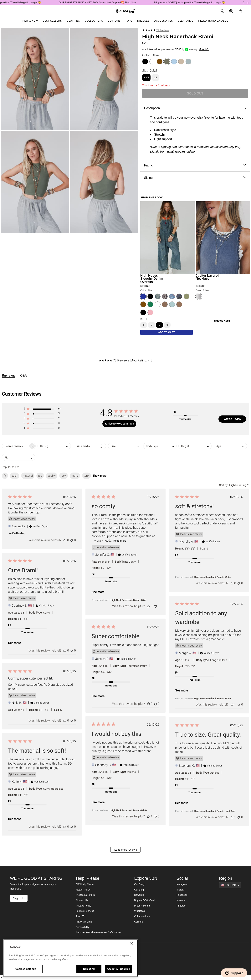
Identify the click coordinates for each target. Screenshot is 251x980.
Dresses (143, 21)
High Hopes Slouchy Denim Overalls (152, 279)
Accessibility (83, 927)
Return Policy (83, 890)
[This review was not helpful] (72, 540)
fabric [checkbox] (75, 476)
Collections (94, 21)
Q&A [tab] (24, 375)
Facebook (182, 895)
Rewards (139, 895)
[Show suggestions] (230, 885)
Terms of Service (85, 911)
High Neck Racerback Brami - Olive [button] (128, 600)
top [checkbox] (40, 476)
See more (98, 592)
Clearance (186, 21)
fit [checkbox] (5, 476)
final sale (164, 85)
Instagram (182, 884)
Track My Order (84, 922)
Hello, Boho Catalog (213, 21)
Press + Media (142, 906)
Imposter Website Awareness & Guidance (98, 932)
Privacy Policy (84, 906)
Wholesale (140, 911)
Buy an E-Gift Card (144, 900)
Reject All (89, 969)
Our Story (139, 884)
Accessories (164, 21)
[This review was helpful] (65, 540)
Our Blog (139, 890)
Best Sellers (52, 21)
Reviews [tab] (8, 375)
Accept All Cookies (118, 969)
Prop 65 (80, 916)
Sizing (195, 178)
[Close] (132, 943)
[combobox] (54, 446)
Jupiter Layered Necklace (207, 277)
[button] (42, 409)
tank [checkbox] (86, 476)
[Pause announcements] (248, 3)
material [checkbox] (28, 476)
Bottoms (114, 21)
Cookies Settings (26, 969)
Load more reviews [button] (126, 850)
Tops (129, 21)
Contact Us (82, 900)
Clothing (73, 21)
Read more (120, 541)
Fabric (195, 165)
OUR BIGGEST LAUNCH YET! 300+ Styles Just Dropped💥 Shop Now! (104, 3)
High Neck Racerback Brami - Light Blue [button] (214, 811)
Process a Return (85, 895)
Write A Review (232, 419)
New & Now (30, 21)
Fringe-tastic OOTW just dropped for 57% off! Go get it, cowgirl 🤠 (196, 3)
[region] (70, 958)
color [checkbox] (15, 476)
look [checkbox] (64, 476)
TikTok (180, 890)
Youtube (181, 900)
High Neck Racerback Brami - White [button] (212, 577)
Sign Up (19, 898)
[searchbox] (15, 446)
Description (195, 108)
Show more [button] (100, 476)
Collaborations (142, 916)
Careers (138, 922)
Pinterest (182, 906)
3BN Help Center (85, 884)
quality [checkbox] (52, 476)
